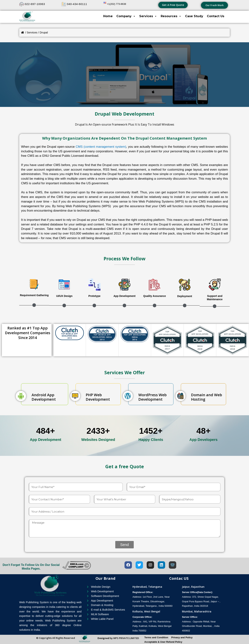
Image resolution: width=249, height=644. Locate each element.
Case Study (194, 16)
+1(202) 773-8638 (117, 4)
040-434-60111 (77, 4)
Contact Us (216, 16)
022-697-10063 (35, 4)
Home (108, 16)
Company (126, 16)
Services (148, 16)
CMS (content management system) (101, 147)
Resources (171, 16)
